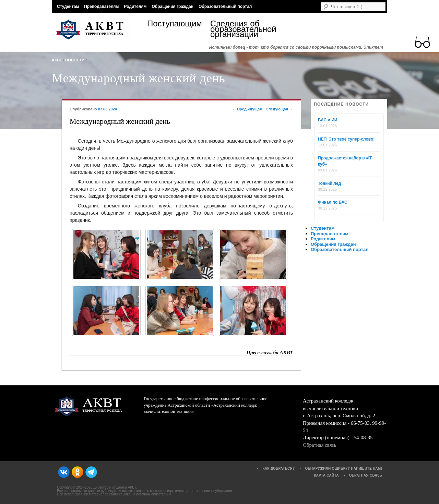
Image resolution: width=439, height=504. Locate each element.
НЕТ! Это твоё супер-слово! (346, 139)
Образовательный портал (225, 7)
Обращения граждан (173, 7)
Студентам (68, 7)
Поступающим (175, 25)
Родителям (135, 7)
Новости (75, 60)
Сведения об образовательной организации (242, 29)
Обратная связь (319, 445)
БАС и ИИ (328, 120)
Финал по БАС (333, 202)
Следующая (279, 109)
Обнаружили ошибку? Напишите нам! (343, 469)
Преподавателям (101, 7)
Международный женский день (139, 78)
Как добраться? (278, 469)
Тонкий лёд (329, 183)
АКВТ (57, 60)
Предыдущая (247, 109)
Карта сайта (326, 475)
